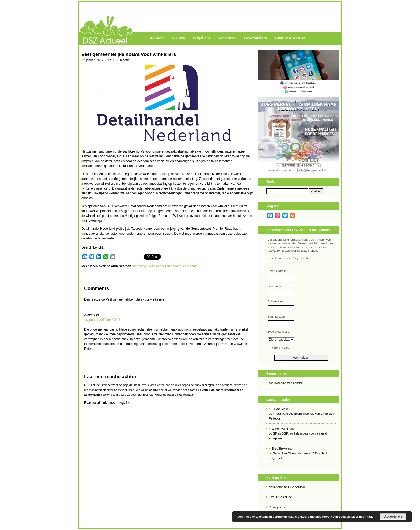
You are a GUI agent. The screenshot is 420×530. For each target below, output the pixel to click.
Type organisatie (278, 332)
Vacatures (227, 38)
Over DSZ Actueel (291, 38)
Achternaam (276, 301)
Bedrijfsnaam (277, 317)
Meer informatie (362, 517)
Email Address (278, 271)
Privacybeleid (278, 507)
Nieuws (178, 38)
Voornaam (275, 286)
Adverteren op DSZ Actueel (287, 487)
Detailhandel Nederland (165, 266)
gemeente (190, 266)
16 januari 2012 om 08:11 (102, 320)
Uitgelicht (201, 38)
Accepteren (393, 517)
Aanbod (157, 38)
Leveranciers (255, 38)
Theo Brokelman (282, 449)
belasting (140, 266)
